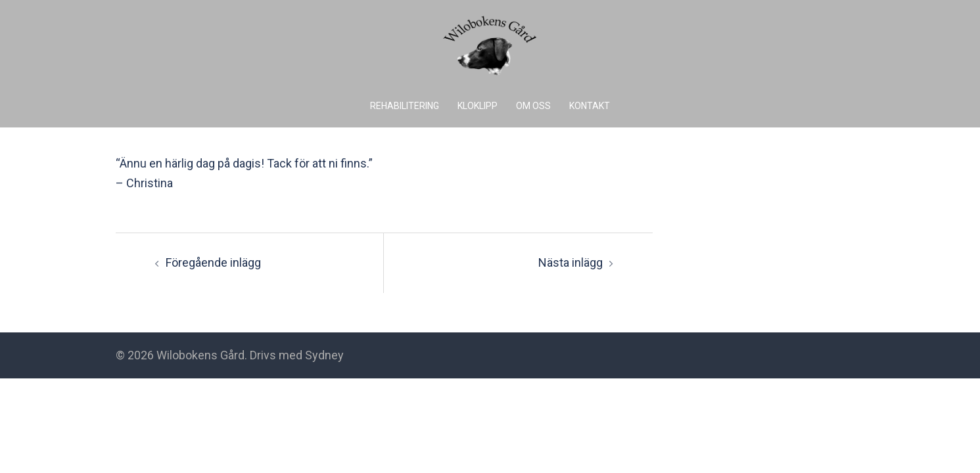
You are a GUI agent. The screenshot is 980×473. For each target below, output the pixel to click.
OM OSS (533, 106)
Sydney (324, 355)
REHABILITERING (405, 106)
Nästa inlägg (571, 262)
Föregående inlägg (213, 262)
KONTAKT (590, 106)
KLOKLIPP (478, 106)
